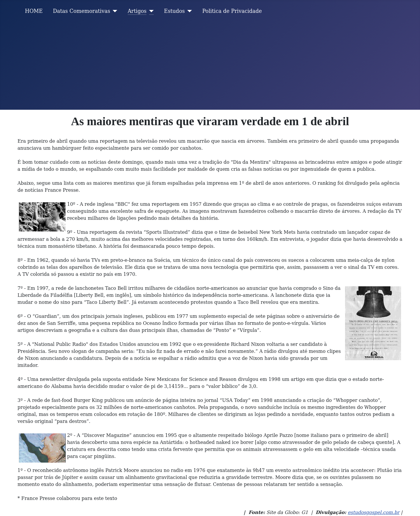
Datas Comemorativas (81, 11)
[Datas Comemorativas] (114, 11)
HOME (34, 11)
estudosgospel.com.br (373, 512)
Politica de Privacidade (232, 11)
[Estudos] (189, 11)
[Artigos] (150, 11)
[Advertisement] (210, 66)
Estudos (174, 11)
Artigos (137, 11)
